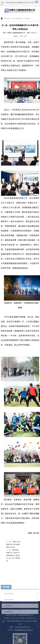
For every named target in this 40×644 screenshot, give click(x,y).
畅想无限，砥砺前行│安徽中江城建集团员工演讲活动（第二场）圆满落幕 (13, 555)
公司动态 (27, 19)
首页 (14, 19)
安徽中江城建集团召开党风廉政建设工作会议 (13, 544)
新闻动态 (19, 19)
